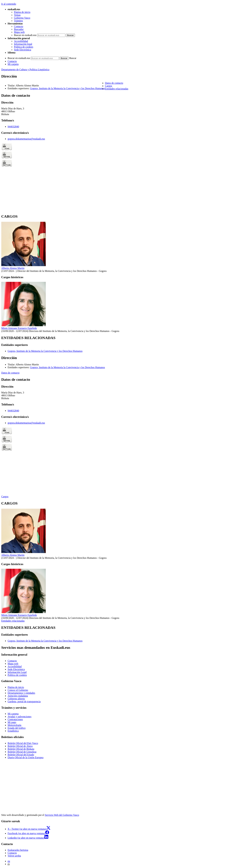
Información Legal (17, 672)
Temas (17, 15)
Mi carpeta (13, 64)
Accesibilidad (21, 41)
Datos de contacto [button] (114, 83)
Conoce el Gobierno (18, 690)
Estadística (13, 731)
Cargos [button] (109, 86)
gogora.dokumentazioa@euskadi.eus (26, 139)
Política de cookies (24, 47)
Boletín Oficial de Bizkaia (21, 749)
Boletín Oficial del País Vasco (23, 743)
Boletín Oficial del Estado (21, 755)
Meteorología (14, 725)
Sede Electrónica (23, 50)
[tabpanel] (121, 152)
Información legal (23, 44)
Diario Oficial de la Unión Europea (25, 757)
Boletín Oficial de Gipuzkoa (22, 752)
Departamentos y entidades (21, 693)
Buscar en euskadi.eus (25, 35)
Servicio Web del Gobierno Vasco (62, 815)
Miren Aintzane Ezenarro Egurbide (19, 328)
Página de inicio (22, 12)
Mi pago (12, 722)
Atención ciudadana (18, 696)
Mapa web (19, 32)
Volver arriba (14, 856)
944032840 (13, 127)
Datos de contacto (10, 373)
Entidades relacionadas (13, 621)
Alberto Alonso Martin (13, 268)
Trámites (18, 21)
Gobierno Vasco (22, 18)
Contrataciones (15, 719)
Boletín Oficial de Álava (20, 746)
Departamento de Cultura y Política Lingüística (25, 70)
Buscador (19, 29)
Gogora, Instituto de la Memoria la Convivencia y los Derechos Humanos (67, 88)
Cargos (5, 497)
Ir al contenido (9, 4)
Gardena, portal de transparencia (24, 701)
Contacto (19, 26)
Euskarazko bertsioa (18, 850)
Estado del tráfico (17, 728)
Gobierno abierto (16, 699)
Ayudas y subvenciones (20, 717)
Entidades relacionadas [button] (117, 89)
